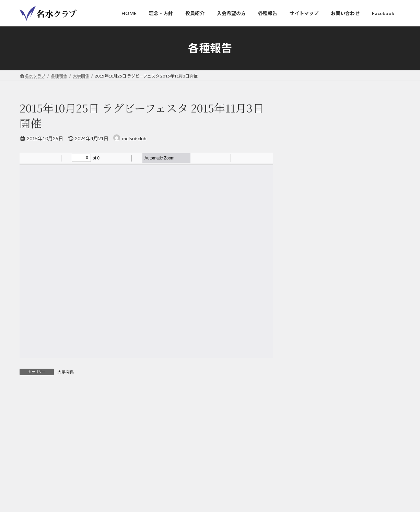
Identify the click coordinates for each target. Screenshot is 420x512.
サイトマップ (314, 228)
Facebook (269, 482)
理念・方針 (62, 482)
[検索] (382, 278)
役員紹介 (94, 482)
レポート (309, 131)
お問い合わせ (234, 482)
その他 (307, 214)
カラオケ (309, 159)
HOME (32, 482)
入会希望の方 (128, 482)
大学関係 (66, 372)
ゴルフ (307, 173)
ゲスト (307, 145)
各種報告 (162, 482)
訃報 (304, 200)
